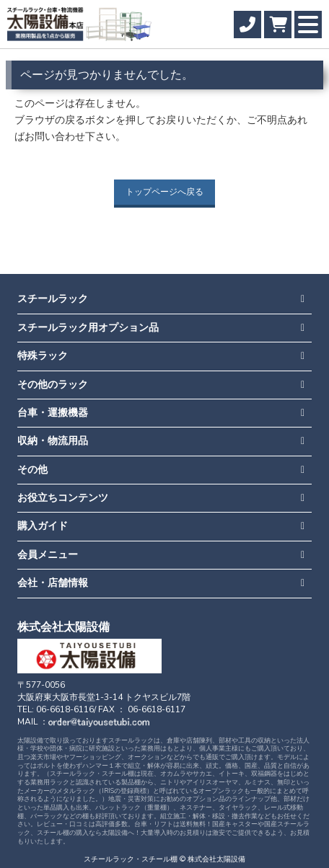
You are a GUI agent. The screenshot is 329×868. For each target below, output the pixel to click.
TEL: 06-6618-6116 (56, 709)
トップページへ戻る (164, 192)
